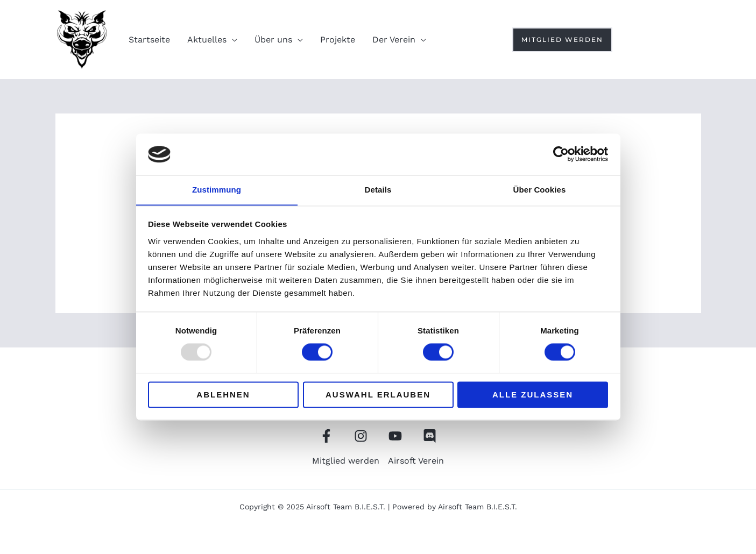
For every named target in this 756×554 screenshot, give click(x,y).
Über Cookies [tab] (540, 190)
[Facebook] (630, 40)
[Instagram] (673, 40)
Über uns (273, 40)
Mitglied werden (346, 461)
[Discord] (694, 40)
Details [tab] (378, 190)
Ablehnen (223, 395)
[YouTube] (395, 436)
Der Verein (394, 40)
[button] (562, 40)
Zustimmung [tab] (217, 190)
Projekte (338, 40)
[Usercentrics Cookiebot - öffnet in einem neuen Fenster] (561, 154)
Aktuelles (207, 40)
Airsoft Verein (416, 461)
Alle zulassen (533, 395)
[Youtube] (651, 40)
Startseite (149, 40)
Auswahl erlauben (378, 395)
